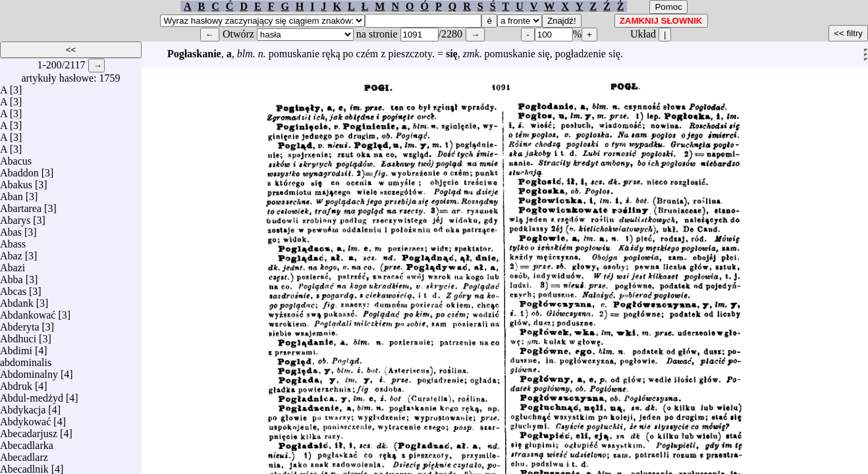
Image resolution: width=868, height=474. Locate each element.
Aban (12, 193)
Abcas (13, 288)
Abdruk (16, 383)
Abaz (11, 252)
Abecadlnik (24, 466)
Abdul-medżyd (32, 395)
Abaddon (19, 170)
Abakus (16, 181)
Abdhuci (18, 335)
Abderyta (20, 324)
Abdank (17, 300)
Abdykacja (23, 407)
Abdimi (16, 347)
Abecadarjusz (29, 430)
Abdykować (25, 418)
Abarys (15, 217)
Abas (11, 229)
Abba (12, 276)
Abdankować (28, 312)
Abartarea (21, 205)
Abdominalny (29, 371)
